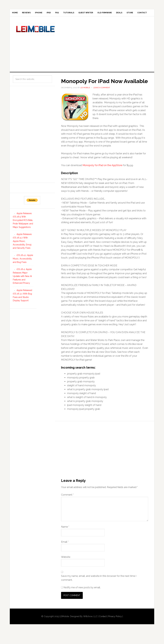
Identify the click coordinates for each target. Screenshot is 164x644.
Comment (67, 505)
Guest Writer (105, 14)
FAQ (70, 14)
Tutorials (85, 14)
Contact (32, 22)
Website (66, 568)
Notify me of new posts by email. (82, 598)
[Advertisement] (112, 54)
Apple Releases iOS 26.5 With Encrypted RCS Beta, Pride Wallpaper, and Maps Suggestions (23, 231)
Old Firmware (126, 14)
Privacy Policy (115, 627)
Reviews (31, 14)
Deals (144, 14)
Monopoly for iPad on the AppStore (102, 176)
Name (65, 537)
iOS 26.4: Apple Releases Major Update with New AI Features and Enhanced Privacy (22, 287)
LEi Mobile (35, 40)
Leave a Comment (102, 98)
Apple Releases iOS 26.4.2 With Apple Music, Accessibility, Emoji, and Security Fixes (22, 252)
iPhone (46, 14)
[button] (75, 118)
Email (65, 552)
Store (17, 22)
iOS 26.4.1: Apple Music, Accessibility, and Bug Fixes (23, 269)
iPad (59, 14)
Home (16, 14)
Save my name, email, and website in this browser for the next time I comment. (99, 589)
